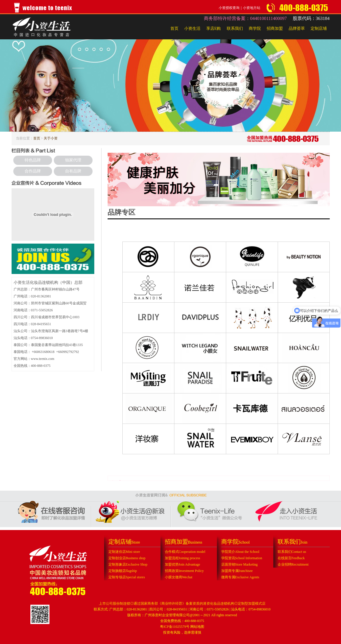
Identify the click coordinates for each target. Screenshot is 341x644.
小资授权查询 (229, 8)
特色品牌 (33, 160)
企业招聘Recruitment (293, 564)
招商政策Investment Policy (184, 571)
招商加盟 (275, 28)
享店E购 (214, 28)
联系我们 (235, 28)
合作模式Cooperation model (185, 552)
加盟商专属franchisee (237, 571)
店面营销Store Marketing (239, 564)
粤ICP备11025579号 (175, 627)
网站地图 (197, 627)
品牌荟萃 (297, 28)
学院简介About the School (240, 552)
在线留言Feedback (291, 558)
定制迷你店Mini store (124, 552)
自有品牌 (73, 171)
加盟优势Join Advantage (183, 564)
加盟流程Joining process (183, 558)
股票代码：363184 (311, 18)
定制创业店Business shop (127, 558)
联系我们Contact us (292, 552)
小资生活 (192, 28)
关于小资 (51, 138)
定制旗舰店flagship (123, 571)
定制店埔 (319, 28)
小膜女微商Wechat (179, 577)
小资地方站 (252, 8)
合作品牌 (33, 171)
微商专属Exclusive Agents (240, 577)
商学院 (255, 28)
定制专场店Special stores (127, 577)
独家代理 (73, 160)
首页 (174, 28)
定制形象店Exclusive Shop (128, 564)
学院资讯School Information (242, 558)
